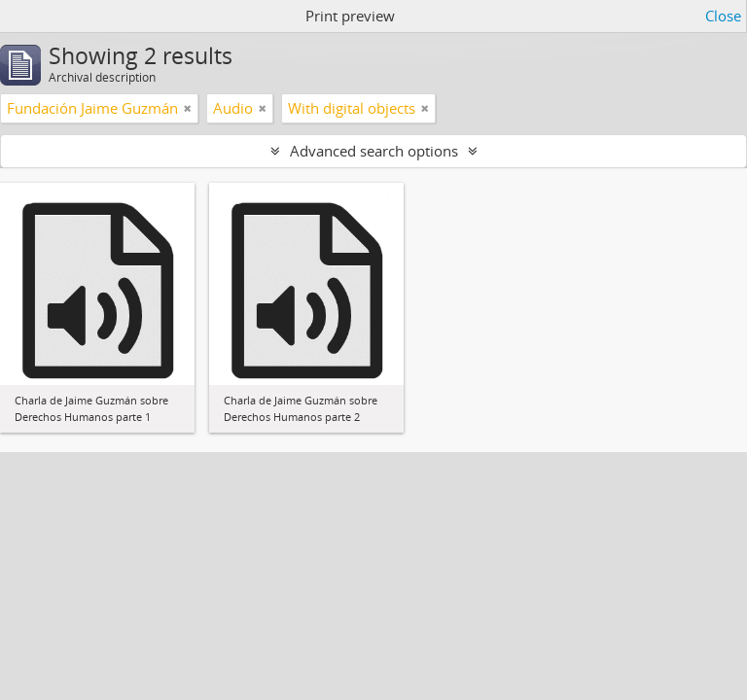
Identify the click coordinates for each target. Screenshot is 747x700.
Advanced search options (374, 151)
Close (723, 16)
